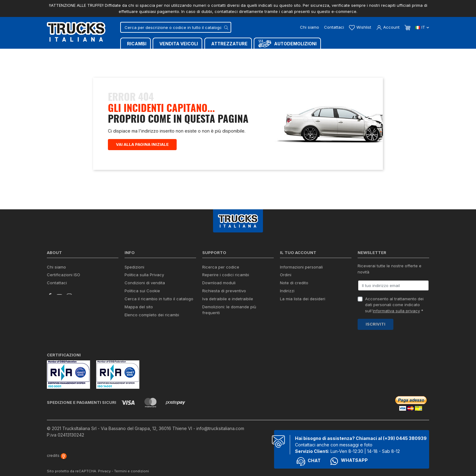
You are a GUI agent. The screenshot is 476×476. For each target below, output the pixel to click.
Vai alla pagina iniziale (142, 144)
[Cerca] (176, 27)
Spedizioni (134, 267)
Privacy (104, 464)
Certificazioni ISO (64, 275)
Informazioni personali (301, 267)
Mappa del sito (139, 307)
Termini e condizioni (131, 464)
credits (57, 448)
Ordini (286, 275)
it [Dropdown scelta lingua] (422, 27)
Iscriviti (375, 324)
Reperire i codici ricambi (226, 275)
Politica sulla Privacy (144, 275)
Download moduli (219, 283)
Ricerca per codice (221, 267)
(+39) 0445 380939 (405, 431)
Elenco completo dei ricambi (152, 315)
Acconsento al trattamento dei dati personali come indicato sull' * (394, 305)
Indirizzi (287, 291)
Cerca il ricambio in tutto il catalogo (159, 299)
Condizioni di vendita (145, 283)
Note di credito (294, 283)
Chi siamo (310, 27)
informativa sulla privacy (396, 311)
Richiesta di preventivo (224, 291)
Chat (309, 454)
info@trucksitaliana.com (220, 421)
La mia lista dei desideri (303, 299)
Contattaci (334, 27)
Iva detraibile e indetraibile (228, 299)
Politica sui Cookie (142, 291)
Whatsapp (349, 454)
